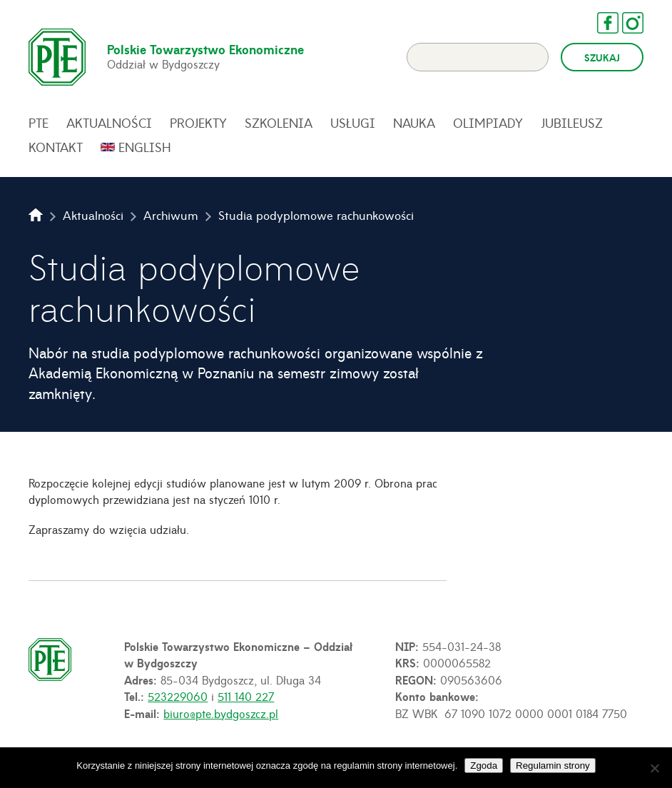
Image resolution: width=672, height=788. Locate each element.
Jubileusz (572, 123)
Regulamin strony (553, 766)
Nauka (414, 123)
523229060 (178, 696)
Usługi (353, 123)
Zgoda (484, 766)
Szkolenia (279, 123)
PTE (39, 123)
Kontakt (56, 147)
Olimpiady (488, 123)
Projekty (198, 123)
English (145, 147)
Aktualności (109, 123)
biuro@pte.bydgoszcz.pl (221, 713)
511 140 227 (246, 696)
